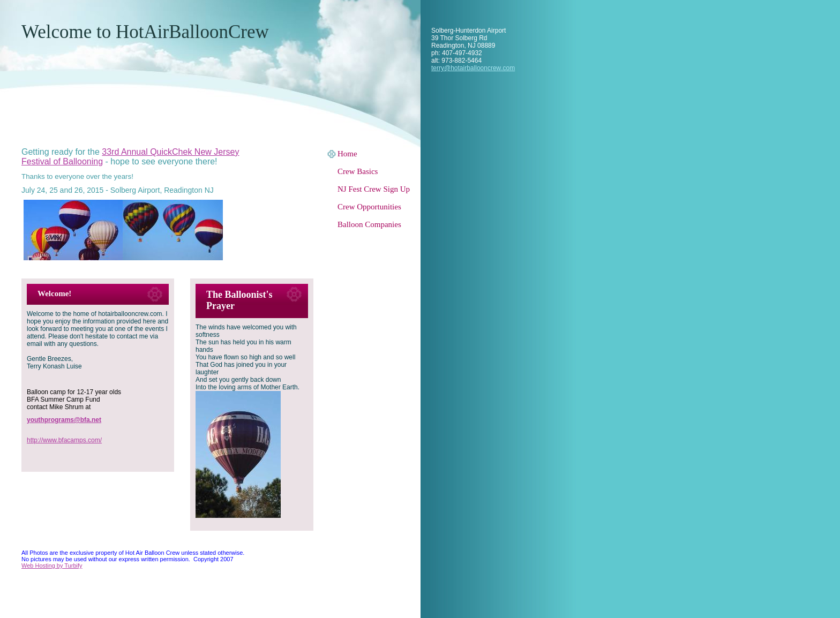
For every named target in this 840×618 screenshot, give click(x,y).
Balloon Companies (369, 224)
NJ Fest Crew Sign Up (374, 189)
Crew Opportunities (369, 207)
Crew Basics (358, 171)
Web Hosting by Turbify (52, 566)
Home (347, 154)
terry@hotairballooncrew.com (473, 68)
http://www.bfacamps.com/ (64, 440)
